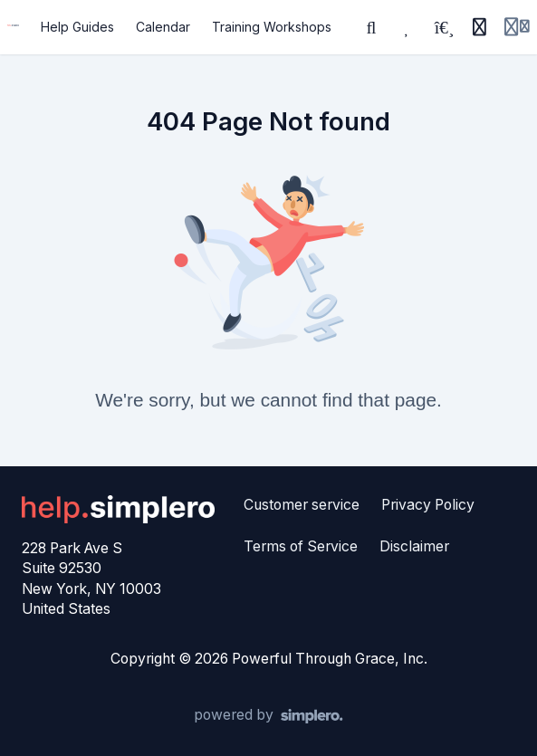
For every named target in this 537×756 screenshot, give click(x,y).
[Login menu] (517, 27)
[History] (479, 27)
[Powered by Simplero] (268, 716)
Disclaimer (414, 546)
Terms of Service (301, 546)
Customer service (302, 505)
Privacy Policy (428, 505)
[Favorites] (408, 27)
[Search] (371, 27)
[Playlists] (444, 27)
